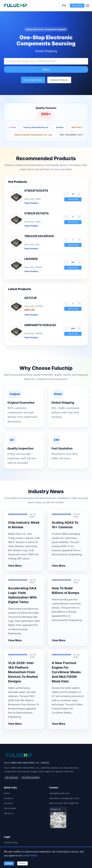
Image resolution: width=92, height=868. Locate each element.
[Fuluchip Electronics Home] (15, 6)
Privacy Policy (11, 842)
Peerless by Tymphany (27, 135)
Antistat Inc (67, 127)
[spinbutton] (73, 194)
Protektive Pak (46, 127)
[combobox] (46, 61)
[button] (67, 194)
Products (8, 798)
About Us (9, 813)
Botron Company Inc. (19, 127)
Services (8, 803)
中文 (64, 5)
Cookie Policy (30, 855)
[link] (46, 197)
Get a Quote (10, 808)
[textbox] (46, 61)
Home (7, 793)
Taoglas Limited (54, 135)
